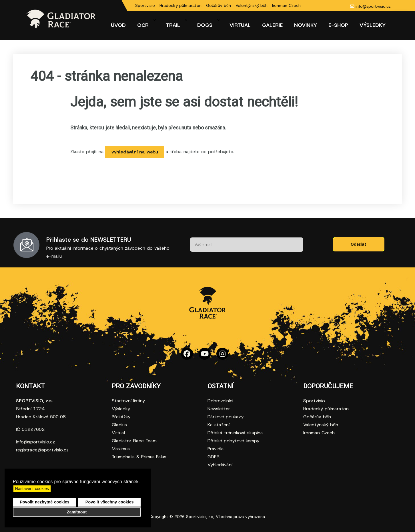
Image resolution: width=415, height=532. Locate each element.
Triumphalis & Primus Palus (139, 457)
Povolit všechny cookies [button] (110, 502)
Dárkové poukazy (226, 417)
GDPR (214, 457)
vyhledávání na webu (135, 152)
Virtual (118, 433)
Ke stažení (219, 425)
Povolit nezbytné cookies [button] (45, 502)
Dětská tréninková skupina (235, 433)
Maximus (121, 449)
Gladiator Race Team (134, 441)
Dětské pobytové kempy (233, 441)
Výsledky (121, 409)
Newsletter (219, 409)
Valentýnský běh (252, 5)
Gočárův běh (219, 5)
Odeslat (359, 244)
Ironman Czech (286, 5)
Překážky (121, 417)
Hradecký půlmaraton (180, 5)
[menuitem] (118, 25)
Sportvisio (145, 5)
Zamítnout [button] (77, 512)
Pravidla (216, 449)
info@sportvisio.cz (373, 6)
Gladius (119, 425)
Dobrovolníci (220, 401)
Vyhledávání (220, 465)
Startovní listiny (128, 401)
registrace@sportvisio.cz (42, 450)
